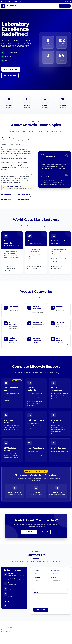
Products (21, 632)
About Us (21, 628)
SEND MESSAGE (41, 610)
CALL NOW (44, 532)
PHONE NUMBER (37, 578)
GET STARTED (65, 6)
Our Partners (22, 630)
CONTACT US (56, 6)
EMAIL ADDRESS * (55, 570)
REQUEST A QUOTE (29, 532)
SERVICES (48, 6)
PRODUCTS (40, 6)
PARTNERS (32, 6)
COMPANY (54, 578)
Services (21, 634)
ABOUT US (24, 6)
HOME (18, 6)
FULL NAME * (36, 570)
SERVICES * (36, 585)
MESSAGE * (36, 592)
